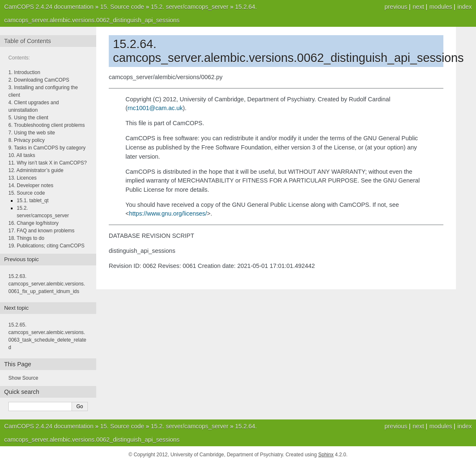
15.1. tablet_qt (33, 201)
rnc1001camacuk (155, 108)
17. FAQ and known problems (41, 231)
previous (396, 7)
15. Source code (27, 193)
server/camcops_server (189, 7)
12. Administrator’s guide (36, 170)
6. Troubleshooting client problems (47, 125)
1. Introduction (24, 72)
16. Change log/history (33, 223)
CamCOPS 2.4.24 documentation (49, 7)
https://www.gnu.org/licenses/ (168, 213)
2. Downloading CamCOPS (39, 80)
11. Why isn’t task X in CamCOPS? (47, 163)
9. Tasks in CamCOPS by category (47, 148)
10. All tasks (22, 155)
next (418, 7)
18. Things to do (26, 238)
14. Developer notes (31, 185)
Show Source (23, 378)
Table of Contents (28, 41)
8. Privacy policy (27, 140)
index (465, 7)
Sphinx (326, 455)
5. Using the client (28, 118)
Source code (122, 7)
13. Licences (22, 178)
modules (440, 7)
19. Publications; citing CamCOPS (46, 246)
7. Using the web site (32, 133)
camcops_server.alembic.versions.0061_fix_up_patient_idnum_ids (47, 284)
